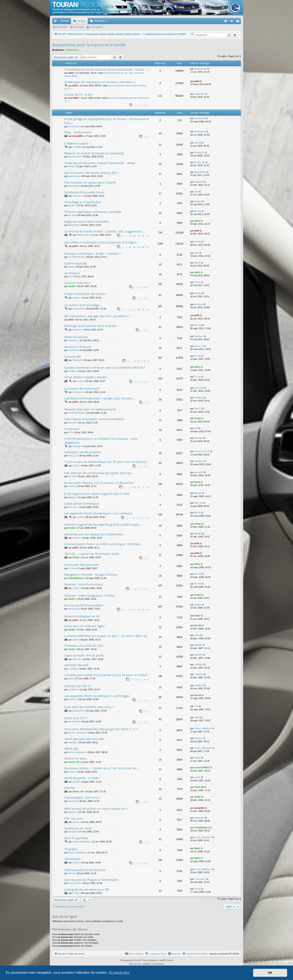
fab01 (197, 221)
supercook (199, 94)
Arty (140, 964)
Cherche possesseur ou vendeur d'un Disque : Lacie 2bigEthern (101, 440)
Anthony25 (78, 392)
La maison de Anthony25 (82, 388)
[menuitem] (212, 21)
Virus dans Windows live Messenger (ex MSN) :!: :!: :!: (101, 729)
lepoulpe (77, 446)
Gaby (71, 73)
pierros (76, 822)
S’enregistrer (96, 27)
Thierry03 (77, 360)
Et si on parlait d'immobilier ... (85, 605)
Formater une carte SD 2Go (84, 646)
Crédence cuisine (76, 143)
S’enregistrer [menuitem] (239, 22)
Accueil (65, 21)
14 (143, 309)
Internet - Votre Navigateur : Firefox (89, 595)
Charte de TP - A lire (78, 94)
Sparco (198, 605)
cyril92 (80, 517)
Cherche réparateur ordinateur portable (93, 212)
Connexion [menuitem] (233, 22)
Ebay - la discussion (78, 132)
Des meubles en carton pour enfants (90, 182)
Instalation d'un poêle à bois (84, 192)
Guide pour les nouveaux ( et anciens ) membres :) (100, 82)
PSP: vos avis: (74, 818)
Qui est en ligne (65, 916)
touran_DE (200, 162)
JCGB (75, 466)
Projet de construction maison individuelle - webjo (100, 163)
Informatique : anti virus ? (82, 797)
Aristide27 (199, 152)
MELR (197, 263)
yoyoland (73, 801)
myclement (74, 126)
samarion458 (75, 157)
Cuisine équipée (76, 263)
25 (130, 236)
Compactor (72, 429)
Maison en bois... (76, 758)
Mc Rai (72, 215)
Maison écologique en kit (82, 616)
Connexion (79, 27)
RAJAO (76, 538)
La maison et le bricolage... (83, 305)
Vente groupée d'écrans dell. (85, 739)
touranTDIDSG (202, 767)
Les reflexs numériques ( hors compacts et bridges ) (101, 242)
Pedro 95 (199, 787)
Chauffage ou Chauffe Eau (83, 202)
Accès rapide (56, 22)
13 (139, 309)
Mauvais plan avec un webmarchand (90, 409)
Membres (99, 21)
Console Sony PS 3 (77, 283)
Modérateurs (73, 50)
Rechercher (62, 27)
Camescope (73, 859)
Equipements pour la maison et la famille (89, 45)
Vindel (72, 286)
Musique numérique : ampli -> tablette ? (93, 253)
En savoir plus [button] (119, 973)
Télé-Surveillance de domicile (85, 870)
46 (143, 247)
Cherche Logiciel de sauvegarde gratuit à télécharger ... (103, 524)
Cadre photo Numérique (82, 503)
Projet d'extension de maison (85, 294)
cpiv (196, 192)
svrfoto (72, 486)
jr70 (70, 276)
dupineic (72, 742)
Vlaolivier (77, 196)
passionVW (78, 309)
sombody (199, 398)
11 (130, 309)
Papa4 (197, 758)
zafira (75, 640)
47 (148, 247)
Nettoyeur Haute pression (83, 452)
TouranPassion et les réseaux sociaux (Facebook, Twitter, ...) (107, 69)
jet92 (71, 679)
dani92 (197, 143)
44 (134, 247)
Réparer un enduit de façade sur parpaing (94, 153)
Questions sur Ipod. (78, 828)
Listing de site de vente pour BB (87, 889)
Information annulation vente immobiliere (94, 419)
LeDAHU (73, 350)
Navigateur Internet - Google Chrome (91, 574)
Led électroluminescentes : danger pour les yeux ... (100, 398)
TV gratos (71, 849)
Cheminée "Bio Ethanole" (82, 565)
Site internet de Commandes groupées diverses (98, 473)
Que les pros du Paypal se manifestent (92, 880)
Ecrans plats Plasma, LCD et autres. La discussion (99, 483)
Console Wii (73, 356)
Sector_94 (74, 762)
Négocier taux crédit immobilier (87, 221)
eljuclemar (199, 818)
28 (143, 236)
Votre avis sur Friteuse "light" (85, 626)
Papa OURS (74, 883)
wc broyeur (72, 273)
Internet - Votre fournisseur (84, 584)
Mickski (72, 497)
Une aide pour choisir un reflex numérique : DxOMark (102, 544)
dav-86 (198, 625)
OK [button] (270, 973)
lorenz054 (73, 98)
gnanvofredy (200, 69)
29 (148, 236)
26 (134, 236)
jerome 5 (198, 346)
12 (134, 309)
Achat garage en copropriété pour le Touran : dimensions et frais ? (107, 121)
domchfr (198, 655)
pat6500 (198, 645)
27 (139, 236)
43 (130, 247)
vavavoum (73, 609)
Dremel (70, 788)
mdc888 (76, 147)
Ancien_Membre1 (77, 733)
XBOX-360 (71, 749)
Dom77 (198, 409)
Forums (81, 21)
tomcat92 (199, 388)
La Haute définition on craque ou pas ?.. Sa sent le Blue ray (106, 636)
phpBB (137, 960)
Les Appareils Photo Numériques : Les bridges (97, 696)
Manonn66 (73, 186)
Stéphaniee (200, 132)
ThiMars (72, 371)
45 (139, 247)
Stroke (76, 863)
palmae (76, 298)
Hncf (196, 253)
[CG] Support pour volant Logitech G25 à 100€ (97, 494)
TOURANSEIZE (76, 257)
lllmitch (72, 205)
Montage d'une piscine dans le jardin (90, 326)
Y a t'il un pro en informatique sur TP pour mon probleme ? (106, 462)
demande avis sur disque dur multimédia (93, 534)
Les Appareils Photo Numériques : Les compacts (98, 513)
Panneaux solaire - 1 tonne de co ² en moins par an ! (101, 768)
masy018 (199, 182)
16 (148, 610)
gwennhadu (74, 176)
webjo (71, 166)
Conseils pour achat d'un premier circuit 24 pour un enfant (106, 675)
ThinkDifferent (76, 578)
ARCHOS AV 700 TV (78, 686)
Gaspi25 (72, 832)
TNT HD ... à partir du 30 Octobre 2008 (91, 554)
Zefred (71, 873)
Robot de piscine (76, 337)
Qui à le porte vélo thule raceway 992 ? (92, 173)
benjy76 (72, 423)
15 (148, 309)
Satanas (72, 699)
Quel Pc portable (76, 838)
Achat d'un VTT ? (76, 718)
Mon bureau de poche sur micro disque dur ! (96, 809)
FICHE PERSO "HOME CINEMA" (86, 377)
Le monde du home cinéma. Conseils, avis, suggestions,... (105, 231)
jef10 (75, 86)
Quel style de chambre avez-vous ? (89, 707)
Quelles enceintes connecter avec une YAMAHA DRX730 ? (105, 367)
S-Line (197, 282)
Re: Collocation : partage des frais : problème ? (97, 316)
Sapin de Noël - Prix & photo (84, 655)
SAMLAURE (83, 235)
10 (139, 487)
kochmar (198, 304)
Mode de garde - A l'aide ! (82, 778)
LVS (196, 706)
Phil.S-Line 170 (202, 451)
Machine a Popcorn (78, 347)
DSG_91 (72, 456)
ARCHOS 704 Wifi (76, 665)
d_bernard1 (200, 879)
